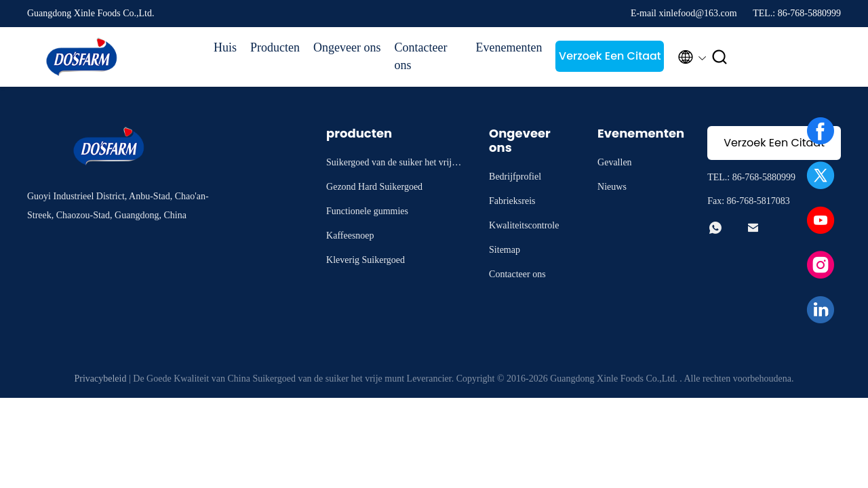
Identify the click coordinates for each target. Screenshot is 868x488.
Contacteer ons (420, 56)
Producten (275, 47)
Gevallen (615, 162)
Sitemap (505, 250)
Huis (225, 47)
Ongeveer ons (347, 47)
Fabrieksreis (512, 201)
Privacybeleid (100, 379)
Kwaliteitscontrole (524, 225)
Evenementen (509, 47)
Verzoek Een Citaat (610, 56)
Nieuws (612, 187)
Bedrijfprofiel (515, 177)
